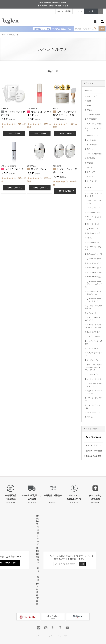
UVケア (89, 167)
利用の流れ (53, 502)
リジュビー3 (91, 313)
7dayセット (90, 417)
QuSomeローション (93, 212)
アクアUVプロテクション (94, 354)
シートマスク (91, 140)
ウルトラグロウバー (15, 169)
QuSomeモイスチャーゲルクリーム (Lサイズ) (94, 284)
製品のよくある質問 (93, 456)
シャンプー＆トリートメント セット (93, 385)
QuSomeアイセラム (93, 259)
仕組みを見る (11, 502)
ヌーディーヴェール (93, 360)
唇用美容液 (90, 158)
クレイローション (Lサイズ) (94, 218)
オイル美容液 (91, 145)
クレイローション (93, 224)
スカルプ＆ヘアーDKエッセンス (94, 392)
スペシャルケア (92, 135)
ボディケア (90, 172)
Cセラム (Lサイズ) (93, 233)
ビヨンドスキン (92, 348)
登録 (82, 564)
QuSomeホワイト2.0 (94, 254)
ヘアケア (89, 177)
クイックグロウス (93, 412)
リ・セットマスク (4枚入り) (94, 307)
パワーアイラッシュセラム (93, 407)
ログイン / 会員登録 (64, 11)
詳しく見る (32, 502)
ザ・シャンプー (92, 374)
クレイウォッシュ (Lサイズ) (94, 202)
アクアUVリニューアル (53, 29)
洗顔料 (88, 101)
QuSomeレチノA (92, 242)
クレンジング (91, 96)
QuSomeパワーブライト (93, 248)
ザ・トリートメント (93, 379)
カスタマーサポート (93, 445)
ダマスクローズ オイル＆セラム (94, 319)
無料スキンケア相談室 (93, 451)
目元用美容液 (91, 119)
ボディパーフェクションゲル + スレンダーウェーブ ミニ (94, 367)
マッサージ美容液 (93, 115)
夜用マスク (90, 149)
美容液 (88, 110)
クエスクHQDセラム (94, 277)
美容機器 (89, 163)
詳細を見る (95, 502)
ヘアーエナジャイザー (93, 399)
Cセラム (89, 238)
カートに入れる (14, 133)
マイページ (78, 11)
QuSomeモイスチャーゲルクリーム (93, 293)
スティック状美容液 (93, 154)
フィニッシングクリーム (93, 130)
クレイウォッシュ (93, 208)
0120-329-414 (93, 437)
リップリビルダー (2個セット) (94, 342)
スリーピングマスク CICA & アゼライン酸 (93, 326)
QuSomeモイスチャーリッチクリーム (93, 300)
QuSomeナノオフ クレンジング (94, 195)
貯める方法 (74, 502)
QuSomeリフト (92, 229)
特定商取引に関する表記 (38, 530)
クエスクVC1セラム (93, 263)
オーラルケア (91, 181)
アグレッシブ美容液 (93, 124)
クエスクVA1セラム (93, 268)
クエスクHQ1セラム (93, 272)
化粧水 (88, 105)
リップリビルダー (40, 169)
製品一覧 (88, 83)
